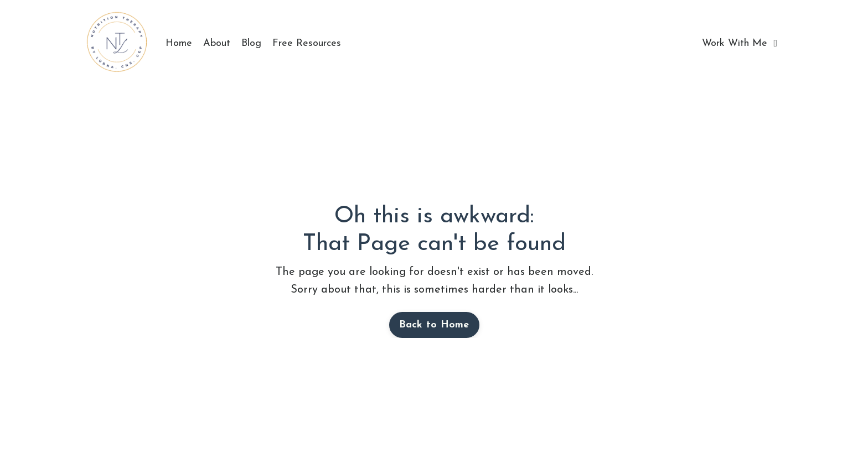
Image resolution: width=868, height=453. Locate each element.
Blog (251, 43)
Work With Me (740, 43)
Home (179, 43)
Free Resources (307, 43)
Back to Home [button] (434, 325)
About (217, 43)
